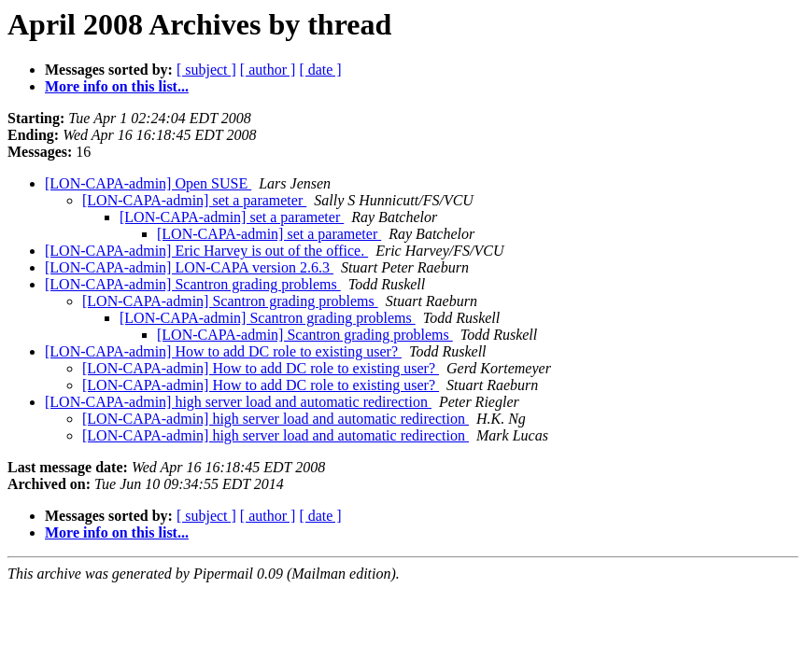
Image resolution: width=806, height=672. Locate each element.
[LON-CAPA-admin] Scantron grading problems (193, 284)
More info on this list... (117, 86)
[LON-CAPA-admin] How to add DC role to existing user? (223, 351)
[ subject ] (206, 70)
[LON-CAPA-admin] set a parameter (194, 200)
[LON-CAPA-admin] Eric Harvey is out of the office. (206, 251)
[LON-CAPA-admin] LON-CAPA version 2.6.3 (189, 267)
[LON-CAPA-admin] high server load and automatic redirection (238, 402)
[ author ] (268, 70)
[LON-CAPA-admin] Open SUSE (148, 183)
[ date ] (320, 70)
